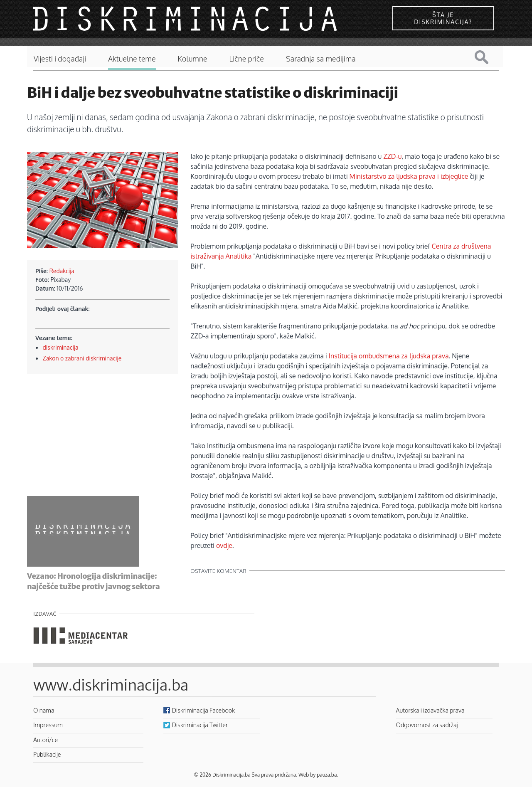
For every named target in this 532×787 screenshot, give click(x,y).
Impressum (48, 725)
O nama (44, 710)
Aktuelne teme (132, 59)
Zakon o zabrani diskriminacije (82, 358)
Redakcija (62, 271)
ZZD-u (392, 156)
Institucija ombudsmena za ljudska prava (389, 356)
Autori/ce (46, 740)
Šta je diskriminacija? (443, 18)
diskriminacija (61, 347)
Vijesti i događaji (60, 59)
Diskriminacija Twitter (200, 725)
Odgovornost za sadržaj (427, 725)
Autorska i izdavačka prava (430, 710)
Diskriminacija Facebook (204, 710)
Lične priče (246, 59)
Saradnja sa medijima (321, 59)
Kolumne (193, 59)
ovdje (224, 545)
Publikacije (47, 754)
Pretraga (488, 57)
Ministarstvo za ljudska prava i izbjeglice (409, 176)
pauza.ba (327, 775)
